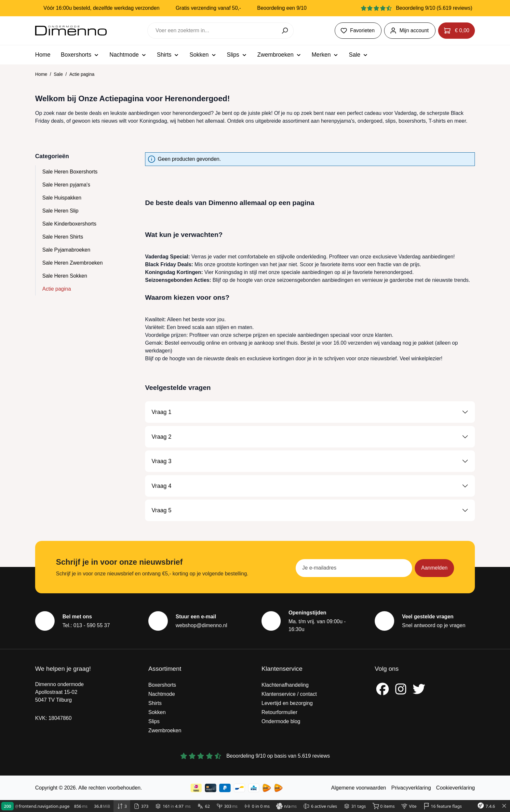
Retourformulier (279, 712)
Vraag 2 (161, 437)
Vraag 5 (161, 510)
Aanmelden (434, 568)
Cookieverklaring (456, 788)
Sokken (157, 712)
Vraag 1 (161, 412)
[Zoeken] (285, 31)
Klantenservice (282, 669)
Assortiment (165, 669)
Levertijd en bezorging (287, 703)
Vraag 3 (161, 461)
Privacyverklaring (411, 788)
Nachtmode (162, 694)
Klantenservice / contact (289, 694)
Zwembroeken (165, 730)
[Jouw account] (410, 31)
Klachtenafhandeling (285, 685)
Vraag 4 (161, 486)
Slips (154, 721)
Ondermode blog (281, 721)
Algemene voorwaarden (359, 788)
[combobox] (212, 31)
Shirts (155, 703)
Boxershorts (162, 685)
